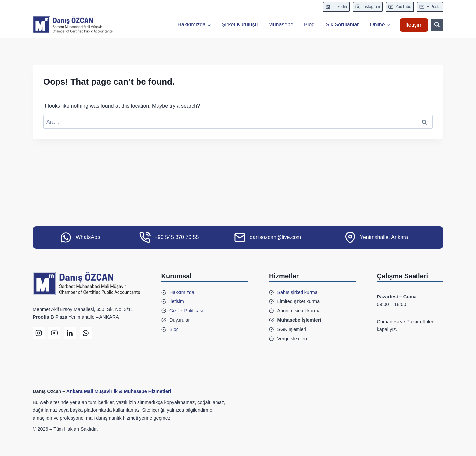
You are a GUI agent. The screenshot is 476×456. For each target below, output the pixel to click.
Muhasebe (281, 25)
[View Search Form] (437, 25)
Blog (309, 25)
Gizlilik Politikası (186, 311)
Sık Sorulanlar (342, 25)
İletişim (414, 25)
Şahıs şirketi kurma (297, 292)
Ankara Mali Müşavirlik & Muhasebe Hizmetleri (119, 391)
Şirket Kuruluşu (240, 25)
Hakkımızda (182, 292)
